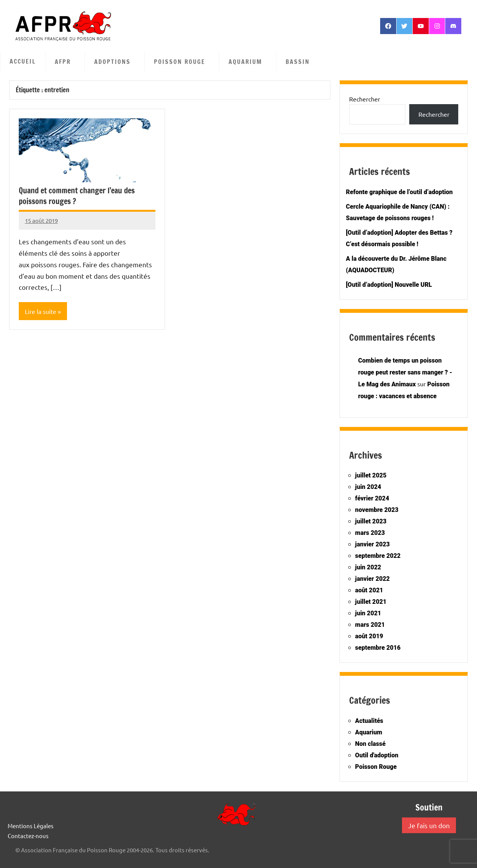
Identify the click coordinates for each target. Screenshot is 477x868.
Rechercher (365, 99)
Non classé (371, 744)
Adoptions (116, 62)
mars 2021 (370, 625)
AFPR (67, 62)
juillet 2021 (371, 602)
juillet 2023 (371, 521)
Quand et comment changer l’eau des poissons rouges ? (77, 196)
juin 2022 (368, 567)
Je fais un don (429, 825)
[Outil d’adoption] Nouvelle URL (389, 285)
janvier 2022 (372, 579)
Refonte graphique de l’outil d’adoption (399, 192)
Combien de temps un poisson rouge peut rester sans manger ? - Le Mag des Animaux (405, 372)
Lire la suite (41, 311)
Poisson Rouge (183, 62)
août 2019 (369, 636)
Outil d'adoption (377, 755)
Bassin (301, 62)
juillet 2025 (371, 475)
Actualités (369, 721)
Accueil (23, 61)
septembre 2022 (378, 556)
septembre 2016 (378, 648)
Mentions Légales (31, 826)
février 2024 (372, 498)
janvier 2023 (372, 544)
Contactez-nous (28, 836)
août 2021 (369, 590)
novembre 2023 (377, 510)
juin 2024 (368, 487)
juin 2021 (368, 613)
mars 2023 (370, 533)
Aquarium (249, 62)
